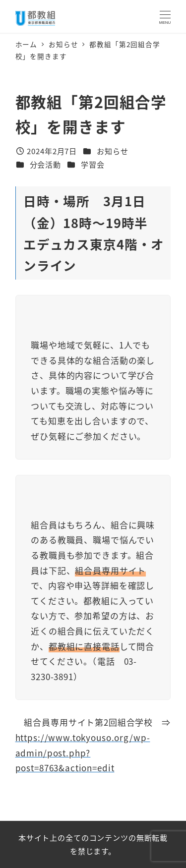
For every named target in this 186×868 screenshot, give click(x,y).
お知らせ (112, 151)
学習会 (93, 164)
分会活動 (45, 164)
